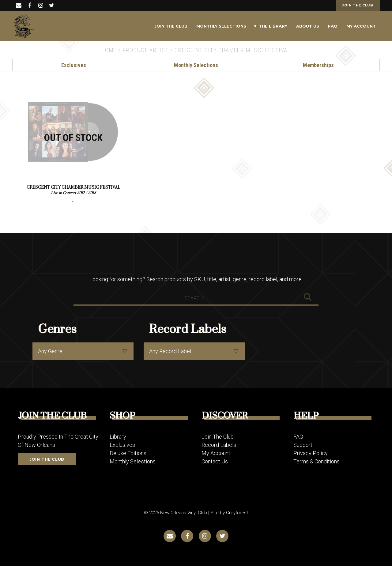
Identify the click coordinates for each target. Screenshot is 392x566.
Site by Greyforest (229, 512)
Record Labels (219, 445)
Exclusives (74, 65)
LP (73, 200)
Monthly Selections (221, 26)
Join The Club (171, 26)
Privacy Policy (311, 453)
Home (109, 50)
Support (303, 445)
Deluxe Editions (128, 453)
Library (118, 436)
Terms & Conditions (317, 461)
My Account (361, 26)
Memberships (318, 65)
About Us (308, 26)
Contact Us (215, 461)
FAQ (333, 26)
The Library (273, 26)
